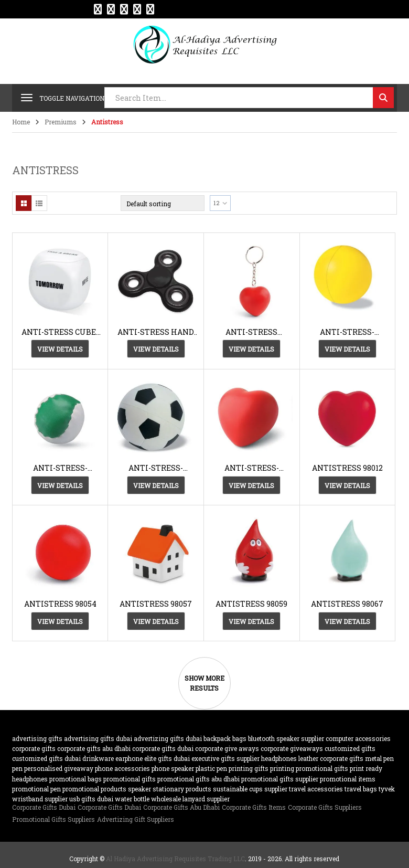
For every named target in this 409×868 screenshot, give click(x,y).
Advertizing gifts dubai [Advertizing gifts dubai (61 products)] (168, 738)
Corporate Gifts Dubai (44, 807)
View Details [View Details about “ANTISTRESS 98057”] (156, 621)
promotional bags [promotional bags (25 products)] (76, 779)
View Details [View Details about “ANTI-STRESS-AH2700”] (60, 485)
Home (21, 122)
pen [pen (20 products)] (17, 768)
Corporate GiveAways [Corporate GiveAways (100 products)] (292, 748)
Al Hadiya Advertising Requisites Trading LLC (175, 859)
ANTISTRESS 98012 (347, 468)
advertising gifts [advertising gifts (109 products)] (37, 738)
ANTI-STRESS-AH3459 (252, 468)
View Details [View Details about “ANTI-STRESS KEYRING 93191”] (251, 349)
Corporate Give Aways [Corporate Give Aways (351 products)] (227, 748)
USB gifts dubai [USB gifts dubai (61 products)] (91, 799)
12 (216, 203)
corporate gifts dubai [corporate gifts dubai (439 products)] (163, 748)
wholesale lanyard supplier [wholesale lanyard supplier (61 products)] (190, 799)
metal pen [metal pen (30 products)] (379, 758)
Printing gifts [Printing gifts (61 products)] (249, 768)
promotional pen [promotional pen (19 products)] (36, 789)
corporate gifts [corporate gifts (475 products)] (34, 748)
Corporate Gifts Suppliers (325, 807)
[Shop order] (163, 203)
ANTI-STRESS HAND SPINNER (156, 332)
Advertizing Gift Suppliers (136, 819)
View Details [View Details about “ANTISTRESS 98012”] (347, 485)
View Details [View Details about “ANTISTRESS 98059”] (251, 621)
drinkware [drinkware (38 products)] (98, 758)
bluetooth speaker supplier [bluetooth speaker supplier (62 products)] (286, 738)
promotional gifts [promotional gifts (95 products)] (130, 779)
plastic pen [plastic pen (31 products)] (211, 768)
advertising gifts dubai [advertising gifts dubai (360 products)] (98, 738)
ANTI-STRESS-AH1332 (347, 332)
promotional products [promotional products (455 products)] (94, 789)
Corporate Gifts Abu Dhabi (181, 807)
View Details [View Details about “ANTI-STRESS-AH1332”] (347, 349)
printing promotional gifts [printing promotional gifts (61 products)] (309, 768)
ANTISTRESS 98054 (60, 604)
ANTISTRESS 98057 (156, 604)
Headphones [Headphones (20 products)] (279, 758)
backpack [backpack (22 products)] (217, 738)
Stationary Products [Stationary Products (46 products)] (182, 789)
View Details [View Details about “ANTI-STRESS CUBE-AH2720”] (60, 349)
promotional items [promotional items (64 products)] (348, 779)
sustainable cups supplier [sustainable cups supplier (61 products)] (250, 789)
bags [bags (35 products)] (239, 738)
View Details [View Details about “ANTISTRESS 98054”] (60, 621)
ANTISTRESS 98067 (347, 604)
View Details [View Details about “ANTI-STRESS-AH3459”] (251, 485)
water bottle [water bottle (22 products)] (132, 799)
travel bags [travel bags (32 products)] (361, 789)
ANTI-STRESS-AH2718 (156, 468)
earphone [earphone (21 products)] (129, 758)
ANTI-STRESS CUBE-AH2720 (60, 332)
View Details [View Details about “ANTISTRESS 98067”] (347, 621)
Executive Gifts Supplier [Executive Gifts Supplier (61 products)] (225, 758)
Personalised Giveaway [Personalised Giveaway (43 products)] (59, 768)
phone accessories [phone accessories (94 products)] (122, 768)
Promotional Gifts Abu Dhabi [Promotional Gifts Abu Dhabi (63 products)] (198, 779)
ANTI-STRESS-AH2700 (60, 468)
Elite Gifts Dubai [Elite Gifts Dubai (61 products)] (167, 758)
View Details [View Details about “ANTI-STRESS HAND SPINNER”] (156, 349)
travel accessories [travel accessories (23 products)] (316, 789)
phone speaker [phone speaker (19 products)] (173, 768)
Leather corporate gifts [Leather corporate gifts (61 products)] (331, 758)
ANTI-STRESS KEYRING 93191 (252, 332)
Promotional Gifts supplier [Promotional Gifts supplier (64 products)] (280, 779)
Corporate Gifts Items (254, 807)
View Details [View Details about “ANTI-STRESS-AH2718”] (156, 485)
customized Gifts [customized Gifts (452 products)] (350, 748)
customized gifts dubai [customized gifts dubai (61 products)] (46, 758)
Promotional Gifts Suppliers (53, 819)
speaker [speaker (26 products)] (139, 789)
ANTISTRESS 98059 (251, 604)
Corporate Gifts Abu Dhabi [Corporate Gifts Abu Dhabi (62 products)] (94, 748)
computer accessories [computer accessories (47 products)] (358, 738)
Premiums (61, 122)
